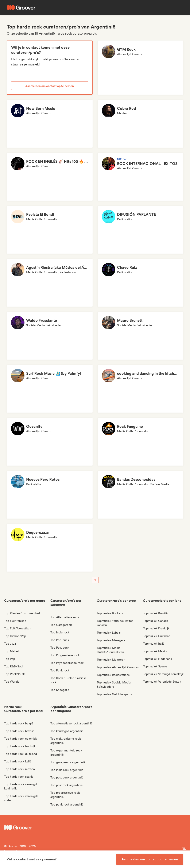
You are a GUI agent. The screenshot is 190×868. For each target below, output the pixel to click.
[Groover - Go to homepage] (27, 827)
